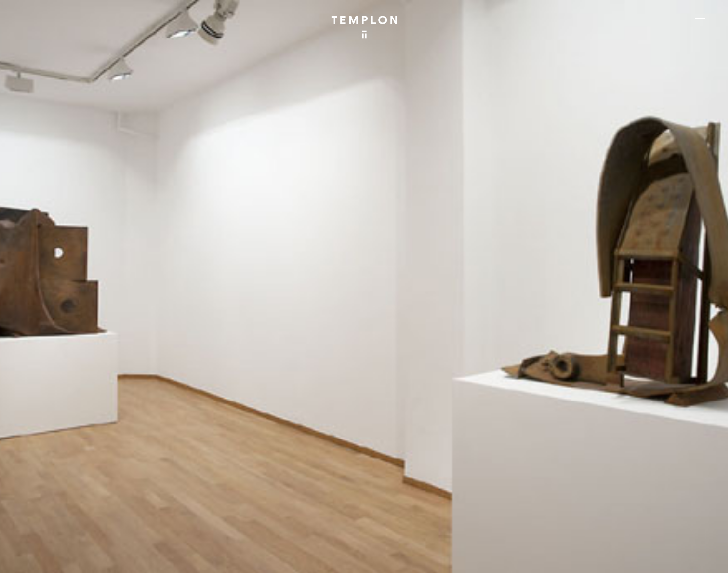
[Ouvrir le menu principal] (700, 20)
